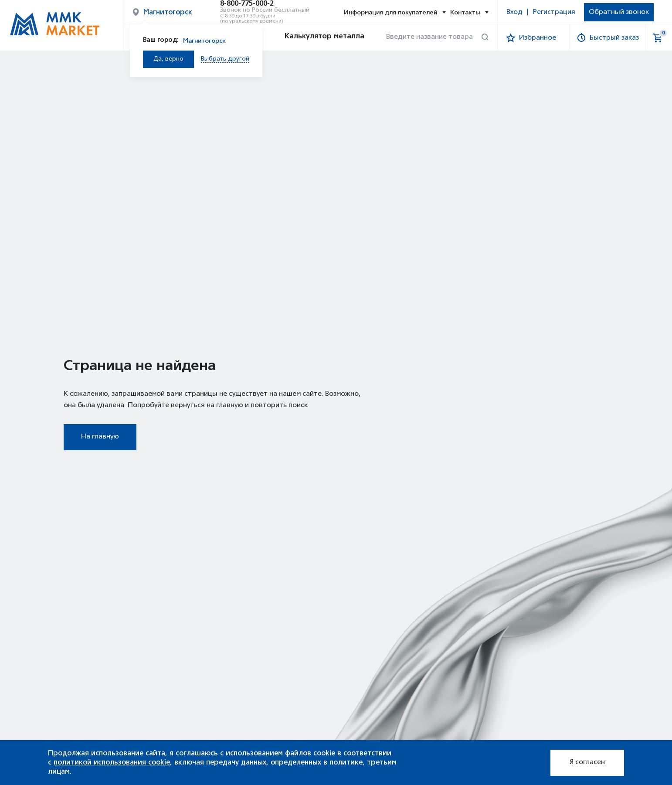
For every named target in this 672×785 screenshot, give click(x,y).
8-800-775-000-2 (247, 4)
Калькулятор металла (316, 37)
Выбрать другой (225, 59)
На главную (100, 437)
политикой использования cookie (112, 762)
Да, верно (168, 59)
